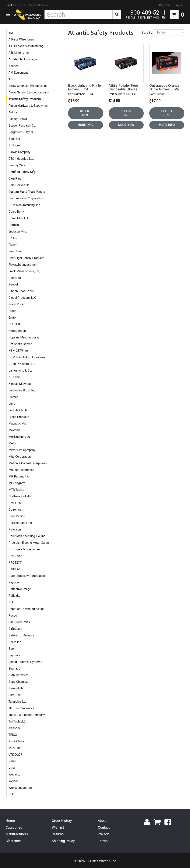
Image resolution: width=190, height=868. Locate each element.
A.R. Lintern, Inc (19, 53)
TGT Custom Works (21, 708)
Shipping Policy (63, 841)
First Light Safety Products (26, 258)
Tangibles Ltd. (18, 702)
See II (12, 649)
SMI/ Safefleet (18, 675)
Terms (103, 841)
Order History (62, 821)
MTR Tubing (16, 490)
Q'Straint (14, 569)
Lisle (12, 404)
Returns (58, 834)
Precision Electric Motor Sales (29, 543)
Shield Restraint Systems (25, 662)
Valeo (12, 761)
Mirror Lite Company (22, 450)
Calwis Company (19, 152)
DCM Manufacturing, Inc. (25, 205)
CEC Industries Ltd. (21, 159)
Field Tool (15, 251)
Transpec (15, 728)
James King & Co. (20, 371)
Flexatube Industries (22, 265)
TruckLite (15, 748)
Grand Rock (16, 304)
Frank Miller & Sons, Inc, (24, 271)
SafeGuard (15, 629)
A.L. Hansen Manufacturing (26, 46)
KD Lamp (15, 377)
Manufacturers (17, 834)
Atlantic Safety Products (25, 99)
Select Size (86, 113)
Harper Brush (17, 331)
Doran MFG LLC (19, 218)
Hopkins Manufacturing (24, 337)
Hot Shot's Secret (20, 344)
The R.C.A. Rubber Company (27, 715)
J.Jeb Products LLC (22, 364)
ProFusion (15, 556)
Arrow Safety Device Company (29, 92)
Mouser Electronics (21, 470)
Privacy (103, 834)
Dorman (14, 225)
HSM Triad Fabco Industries (27, 357)
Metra (12, 443)
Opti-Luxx (15, 503)
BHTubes (15, 145)
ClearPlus (15, 178)
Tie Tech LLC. (17, 721)
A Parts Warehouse (21, 39)
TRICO (13, 735)
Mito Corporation (20, 457)
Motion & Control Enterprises (28, 463)
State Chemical (18, 682)
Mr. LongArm (17, 483)
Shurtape (14, 668)
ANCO (12, 79)
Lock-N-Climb (18, 410)
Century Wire (17, 165)
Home (10, 821)
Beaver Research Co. (22, 126)
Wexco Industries (20, 788)
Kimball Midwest (20, 384)
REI (11, 602)
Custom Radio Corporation (26, 198)
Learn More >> (39, 5)
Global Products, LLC (22, 298)
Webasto (14, 774)
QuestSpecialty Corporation (27, 576)
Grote (12, 318)
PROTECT (15, 563)
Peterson (15, 529)
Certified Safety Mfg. (22, 172)
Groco (12, 311)
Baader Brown (18, 119)
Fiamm (13, 245)
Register (165, 5)
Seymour (14, 655)
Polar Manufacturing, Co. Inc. (27, 536)
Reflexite (14, 596)
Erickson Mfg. (18, 231)
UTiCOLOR (15, 755)
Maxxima (14, 430)
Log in (179, 5)
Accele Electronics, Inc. (24, 59)
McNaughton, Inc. (20, 437)
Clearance (13, 841)
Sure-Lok (15, 695)
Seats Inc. (15, 642)
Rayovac (14, 582)
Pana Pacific (17, 516)
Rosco (13, 616)
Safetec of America (21, 635)
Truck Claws (16, 741)
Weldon (14, 781)
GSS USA (15, 324)
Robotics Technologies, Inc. (27, 609)
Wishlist (58, 827)
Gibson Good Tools (21, 291)
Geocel (13, 284)
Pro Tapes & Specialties (25, 549)
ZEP (11, 794)
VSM (12, 768)
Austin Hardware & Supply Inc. (28, 106)
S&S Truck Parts (19, 622)
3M (11, 33)
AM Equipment (18, 73)
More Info (86, 125)
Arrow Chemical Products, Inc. (28, 86)
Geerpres (15, 278)
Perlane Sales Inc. (20, 523)
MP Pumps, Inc (19, 476)
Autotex (14, 112)
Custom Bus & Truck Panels (27, 192)
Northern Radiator (20, 496)
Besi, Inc (14, 139)
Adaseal (14, 66)
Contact (104, 827)
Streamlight (16, 688)
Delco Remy (17, 212)
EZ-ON (13, 238)
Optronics (15, 510)
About (102, 821)
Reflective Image (20, 589)
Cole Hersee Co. (19, 185)
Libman (13, 397)
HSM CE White (18, 351)
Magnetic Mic (18, 423)
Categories (14, 827)
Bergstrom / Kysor (21, 132)
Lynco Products (19, 417)
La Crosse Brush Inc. (22, 390)
